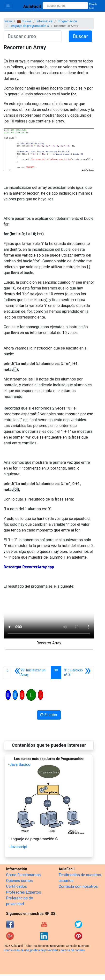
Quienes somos (19, 881)
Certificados (16, 886)
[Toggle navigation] (8, 5)
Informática (45, 21)
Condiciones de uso (16, 950)
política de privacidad (44, 950)
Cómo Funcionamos (23, 875)
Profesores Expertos (23, 892)
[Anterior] (31, 673)
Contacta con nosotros (78, 886)
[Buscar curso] (65, 6)
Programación (67, 21)
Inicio (8, 21)
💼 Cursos (24, 21)
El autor (49, 715)
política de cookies (73, 950)
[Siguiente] (78, 673)
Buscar (80, 36)
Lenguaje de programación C (29, 26)
